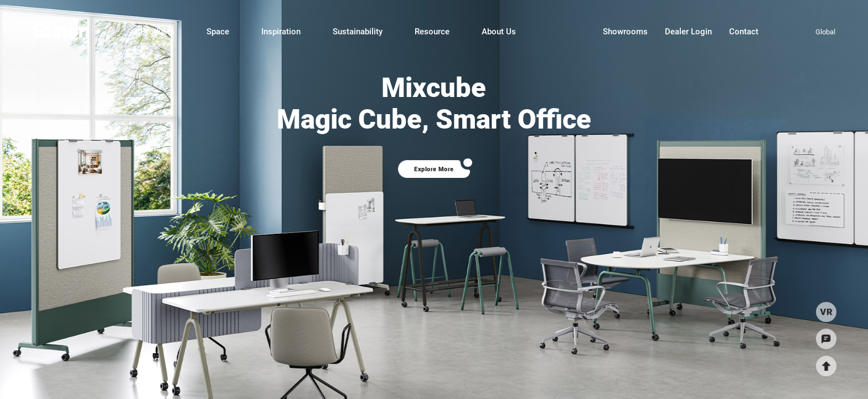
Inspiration (281, 32)
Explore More (434, 169)
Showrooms (625, 32)
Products (157, 32)
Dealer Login (688, 32)
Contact (744, 32)
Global (825, 32)
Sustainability (358, 32)
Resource (432, 32)
